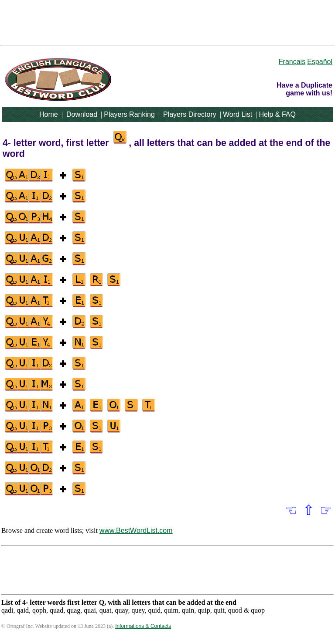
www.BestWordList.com (136, 530)
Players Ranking (129, 114)
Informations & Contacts (143, 626)
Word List (238, 114)
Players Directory (190, 114)
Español (320, 62)
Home (49, 114)
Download (82, 114)
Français (292, 62)
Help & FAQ (277, 114)
